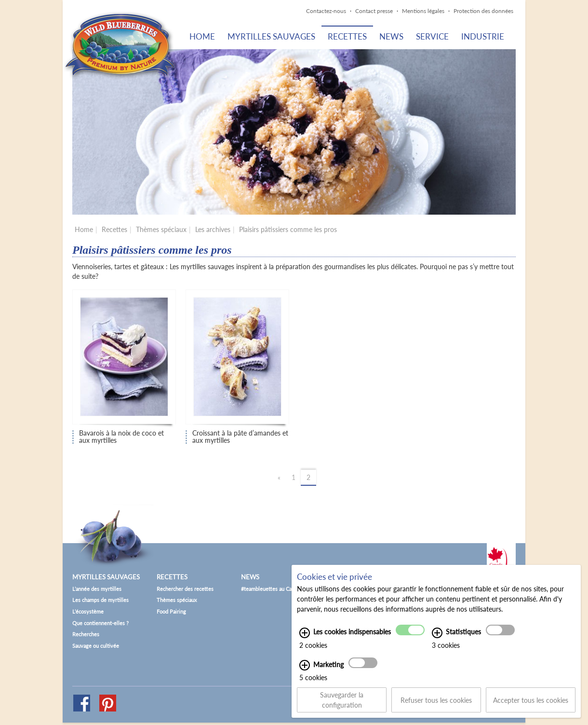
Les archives (213, 229)
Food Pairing (171, 611)
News (391, 36)
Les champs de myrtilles (100, 600)
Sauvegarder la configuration (342, 704)
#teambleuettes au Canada (272, 589)
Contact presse (374, 11)
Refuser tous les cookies (436, 704)
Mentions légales (423, 11)
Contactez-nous (326, 11)
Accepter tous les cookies (531, 704)
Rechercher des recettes (185, 589)
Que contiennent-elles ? (100, 623)
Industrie (483, 36)
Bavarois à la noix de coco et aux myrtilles (121, 437)
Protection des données (483, 11)
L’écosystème (88, 611)
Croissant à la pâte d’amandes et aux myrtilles (240, 437)
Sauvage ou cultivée (96, 646)
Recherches (86, 634)
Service (432, 36)
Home (202, 36)
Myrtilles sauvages (271, 36)
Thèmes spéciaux (161, 229)
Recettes (347, 36)
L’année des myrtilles (97, 589)
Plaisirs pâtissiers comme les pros (288, 229)
